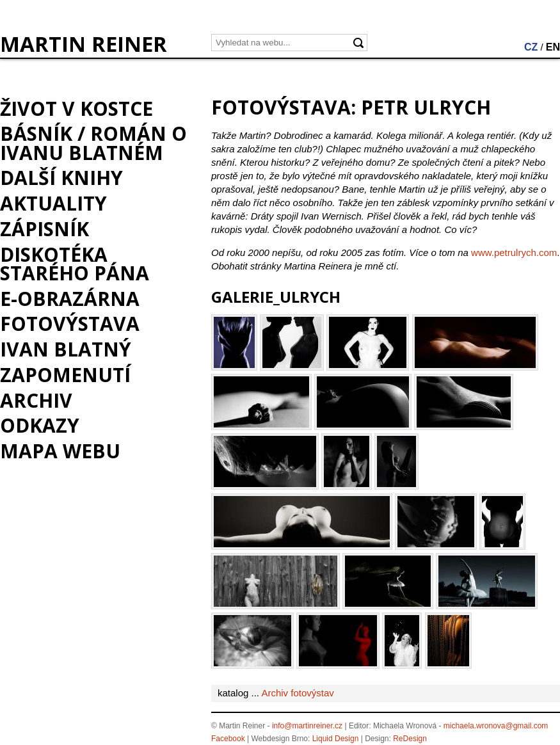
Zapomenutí (65, 375)
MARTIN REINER (84, 44)
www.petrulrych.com (514, 252)
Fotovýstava (70, 324)
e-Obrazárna (70, 299)
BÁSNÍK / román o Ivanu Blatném (93, 143)
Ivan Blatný (66, 349)
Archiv (36, 400)
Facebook (228, 739)
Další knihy (61, 178)
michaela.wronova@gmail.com (496, 726)
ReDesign (410, 739)
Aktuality (53, 203)
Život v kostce (76, 108)
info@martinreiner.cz (307, 726)
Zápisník (44, 229)
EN (553, 47)
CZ (531, 47)
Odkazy (40, 425)
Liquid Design (336, 739)
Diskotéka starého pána (75, 264)
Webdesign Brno (280, 739)
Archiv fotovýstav (297, 693)
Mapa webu (60, 451)
